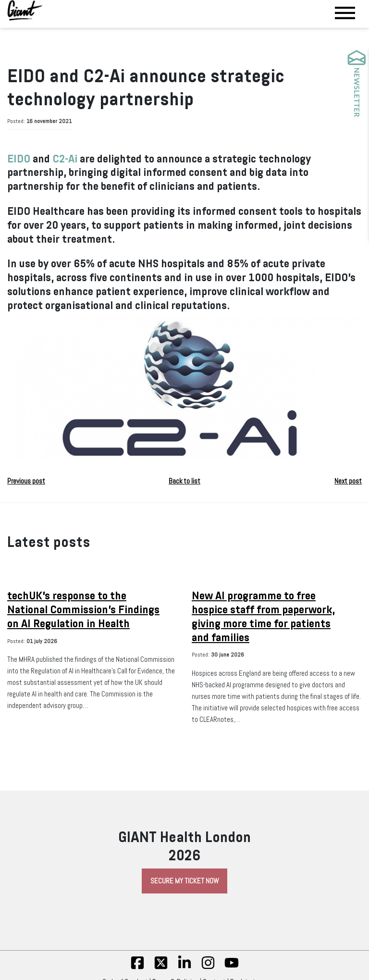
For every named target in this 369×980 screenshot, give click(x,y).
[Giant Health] (25, 10)
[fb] (137, 968)
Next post (348, 481)
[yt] (232, 968)
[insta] (208, 968)
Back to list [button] (184, 481)
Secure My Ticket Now (184, 881)
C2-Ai (65, 159)
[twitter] (161, 968)
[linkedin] (184, 968)
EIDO (19, 159)
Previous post (26, 481)
